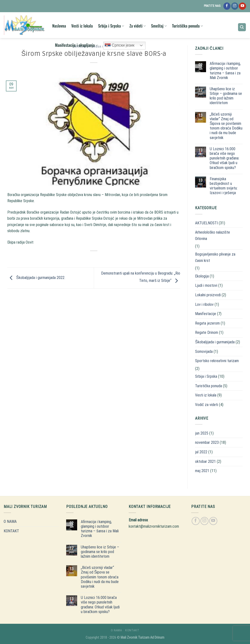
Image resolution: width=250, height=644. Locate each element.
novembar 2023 (207, 442)
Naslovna (59, 26)
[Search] (242, 27)
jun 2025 (202, 433)
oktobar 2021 (205, 461)
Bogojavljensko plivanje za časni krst (215, 257)
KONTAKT (11, 531)
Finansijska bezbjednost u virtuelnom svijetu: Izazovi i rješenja (224, 186)
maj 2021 (202, 471)
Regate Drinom (207, 332)
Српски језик (120, 46)
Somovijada (204, 352)
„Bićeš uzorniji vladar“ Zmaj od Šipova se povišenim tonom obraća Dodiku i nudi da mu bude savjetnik (226, 126)
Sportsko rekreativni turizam (217, 361)
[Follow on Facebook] (227, 6)
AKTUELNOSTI (206, 223)
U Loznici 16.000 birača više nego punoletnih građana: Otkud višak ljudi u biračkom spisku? (224, 158)
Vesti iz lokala (82, 26)
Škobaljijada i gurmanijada (215, 342)
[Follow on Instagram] (235, 6)
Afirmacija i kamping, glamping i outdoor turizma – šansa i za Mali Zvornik (225, 71)
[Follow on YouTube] (242, 6)
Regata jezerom (207, 323)
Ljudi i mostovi (206, 285)
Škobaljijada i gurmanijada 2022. (36, 278)
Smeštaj (159, 26)
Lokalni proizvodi (208, 295)
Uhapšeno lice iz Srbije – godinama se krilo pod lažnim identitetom (226, 96)
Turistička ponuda (187, 26)
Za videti (138, 26)
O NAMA (10, 521)
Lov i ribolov (204, 304)
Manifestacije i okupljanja (76, 45)
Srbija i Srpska (111, 26)
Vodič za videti (207, 405)
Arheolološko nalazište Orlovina (213, 235)
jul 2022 (201, 452)
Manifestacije (206, 314)
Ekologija (202, 276)
